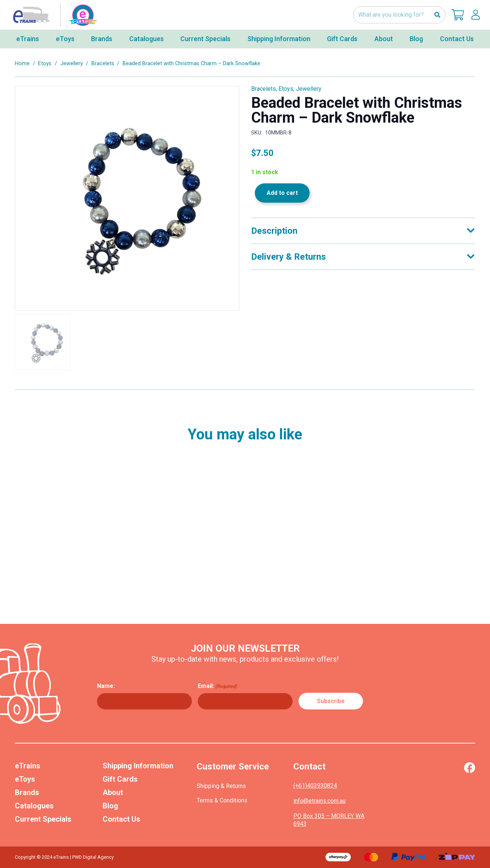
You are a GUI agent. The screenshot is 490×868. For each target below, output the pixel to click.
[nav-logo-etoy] (53, 15)
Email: (217, 686)
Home (22, 64)
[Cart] (458, 15)
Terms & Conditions (222, 800)
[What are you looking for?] (399, 15)
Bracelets (103, 64)
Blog (110, 806)
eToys (25, 779)
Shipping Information (138, 766)
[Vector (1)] (469, 768)
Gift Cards (120, 779)
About (113, 792)
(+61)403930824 (315, 786)
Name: (106, 686)
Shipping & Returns (221, 786)
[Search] (437, 15)
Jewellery (72, 64)
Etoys (45, 64)
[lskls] (476, 15)
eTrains (28, 766)
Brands (27, 792)
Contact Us (121, 819)
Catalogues (34, 806)
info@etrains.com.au (319, 801)
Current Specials (43, 819)
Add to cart (282, 193)
